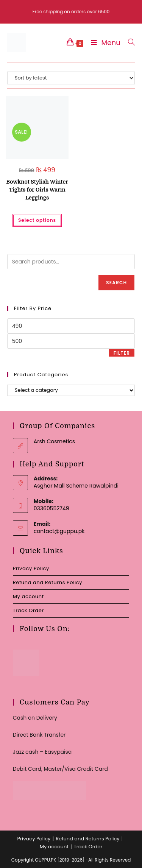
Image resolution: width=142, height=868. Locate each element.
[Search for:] (129, 43)
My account (28, 596)
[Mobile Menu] (104, 43)
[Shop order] (71, 78)
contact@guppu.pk (59, 531)
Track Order (28, 610)
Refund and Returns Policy (48, 582)
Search (116, 283)
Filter (122, 353)
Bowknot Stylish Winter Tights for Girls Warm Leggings (37, 190)
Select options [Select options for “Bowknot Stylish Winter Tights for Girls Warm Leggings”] (37, 220)
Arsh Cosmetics (54, 441)
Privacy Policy (31, 568)
